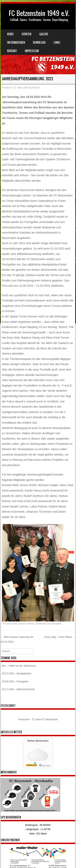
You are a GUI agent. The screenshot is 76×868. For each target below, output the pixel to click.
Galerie (44, 34)
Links (57, 43)
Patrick (36, 88)
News (10, 34)
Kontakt (12, 51)
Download (39, 43)
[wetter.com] (32, 766)
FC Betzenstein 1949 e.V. (39, 13)
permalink (56, 624)
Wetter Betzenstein (38, 741)
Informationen (16, 43)
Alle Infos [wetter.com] (45, 766)
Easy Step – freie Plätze (60, 637)
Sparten (26, 34)
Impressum (32, 51)
